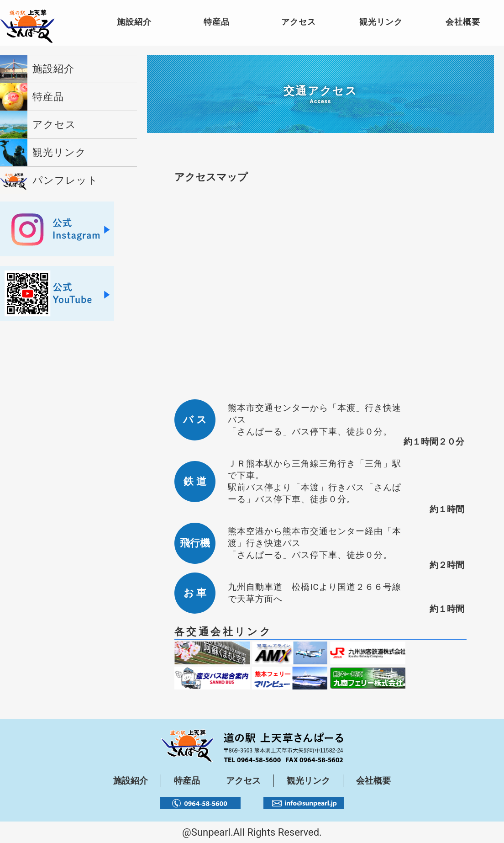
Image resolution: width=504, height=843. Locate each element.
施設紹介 (131, 781)
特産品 (187, 781)
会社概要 (373, 781)
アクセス (243, 781)
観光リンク (308, 781)
